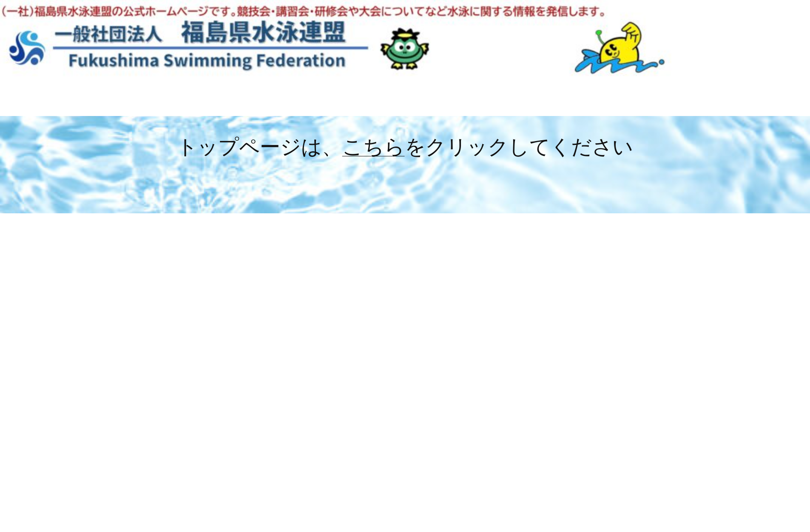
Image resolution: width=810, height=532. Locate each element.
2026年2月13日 (288, 477)
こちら (374, 146)
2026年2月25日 (289, 273)
